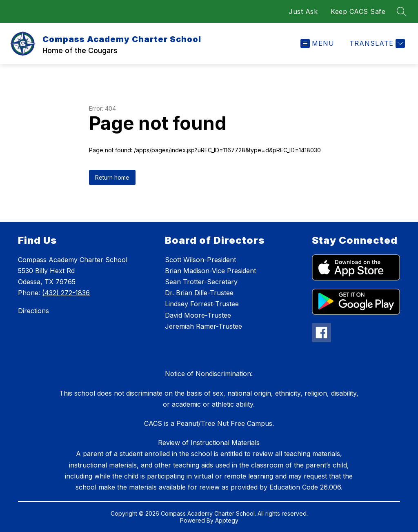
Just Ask (303, 11)
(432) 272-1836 (66, 293)
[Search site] (402, 11)
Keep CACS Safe (358, 11)
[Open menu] (317, 43)
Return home (112, 177)
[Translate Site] (376, 43)
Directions (33, 311)
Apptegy (227, 520)
